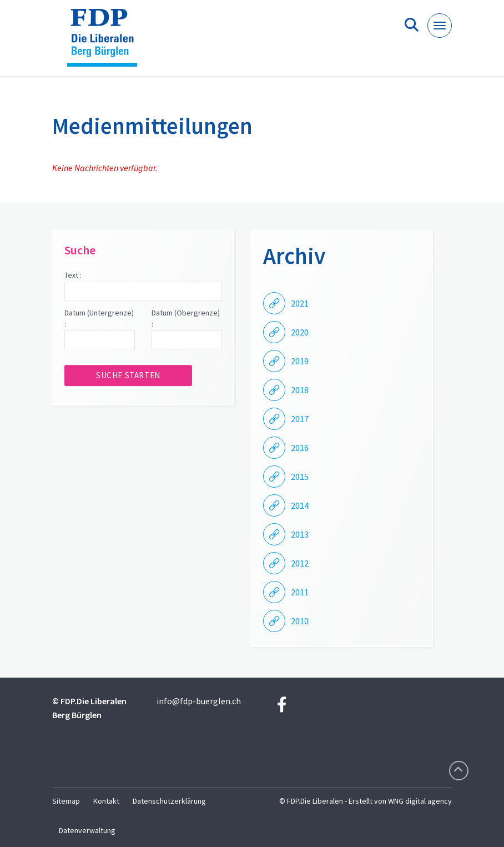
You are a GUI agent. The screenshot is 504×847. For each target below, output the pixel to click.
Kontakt (106, 801)
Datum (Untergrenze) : (99, 318)
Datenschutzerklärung (169, 801)
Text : (73, 275)
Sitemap (66, 801)
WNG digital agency (420, 801)
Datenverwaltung (87, 830)
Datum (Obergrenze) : (186, 318)
